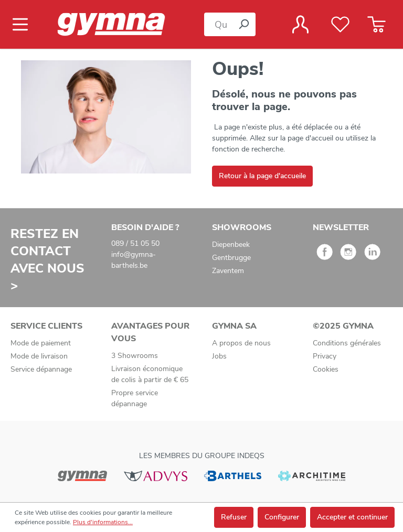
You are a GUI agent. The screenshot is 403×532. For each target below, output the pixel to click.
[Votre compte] (300, 25)
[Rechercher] (243, 24)
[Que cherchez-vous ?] (218, 24)
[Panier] (377, 25)
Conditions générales (347, 343)
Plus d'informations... (103, 522)
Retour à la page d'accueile (262, 176)
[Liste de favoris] (340, 25)
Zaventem (228, 271)
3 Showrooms (135, 356)
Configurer (282, 517)
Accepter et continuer (352, 517)
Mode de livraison (39, 356)
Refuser (234, 517)
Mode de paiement (41, 343)
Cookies (326, 369)
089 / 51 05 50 (135, 243)
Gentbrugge (231, 258)
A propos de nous (241, 343)
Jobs (219, 356)
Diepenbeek (231, 245)
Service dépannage (41, 369)
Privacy (325, 356)
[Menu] (23, 25)
